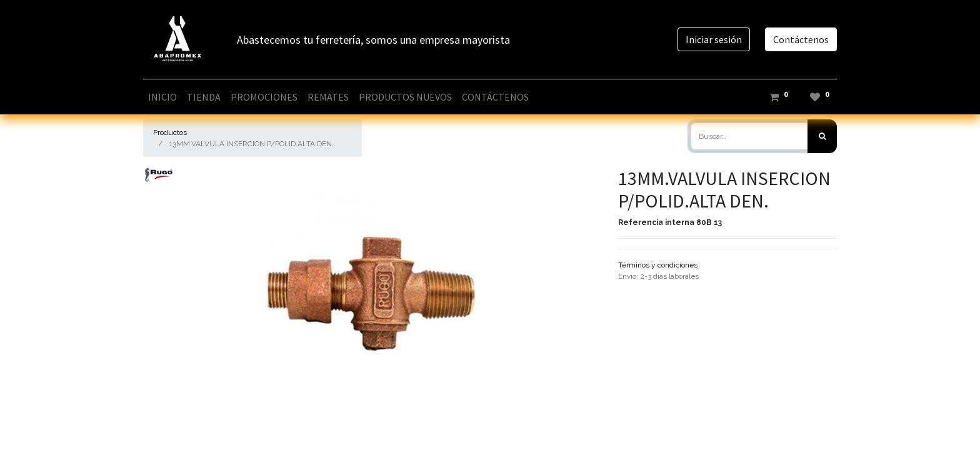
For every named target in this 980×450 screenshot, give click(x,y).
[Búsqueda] (822, 136)
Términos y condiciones (658, 265)
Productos (170, 132)
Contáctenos (801, 39)
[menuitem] (162, 97)
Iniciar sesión (714, 39)
